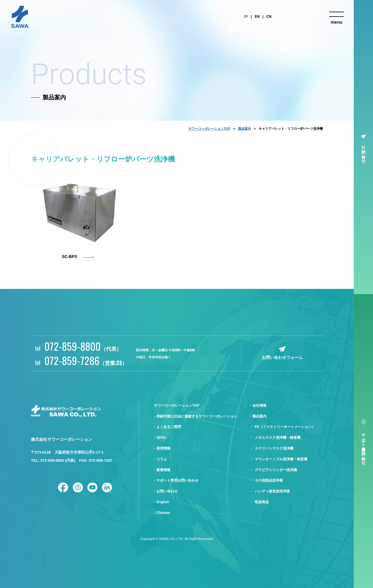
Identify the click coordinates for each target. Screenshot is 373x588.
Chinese (163, 513)
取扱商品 (262, 502)
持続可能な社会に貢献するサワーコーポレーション (197, 416)
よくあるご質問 (169, 427)
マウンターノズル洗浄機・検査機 (281, 459)
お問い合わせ (364, 152)
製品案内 (245, 129)
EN (257, 17)
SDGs (161, 438)
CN (269, 17)
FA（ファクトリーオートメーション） (285, 427)
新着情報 (163, 470)
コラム (162, 459)
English (163, 502)
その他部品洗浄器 (269, 480)
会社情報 (259, 406)
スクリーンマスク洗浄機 (274, 448)
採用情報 (163, 448)
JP (246, 17)
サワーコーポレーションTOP (209, 129)
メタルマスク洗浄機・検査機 (278, 438)
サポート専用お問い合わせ (177, 480)
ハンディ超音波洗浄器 (272, 491)
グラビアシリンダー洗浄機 (276, 470)
